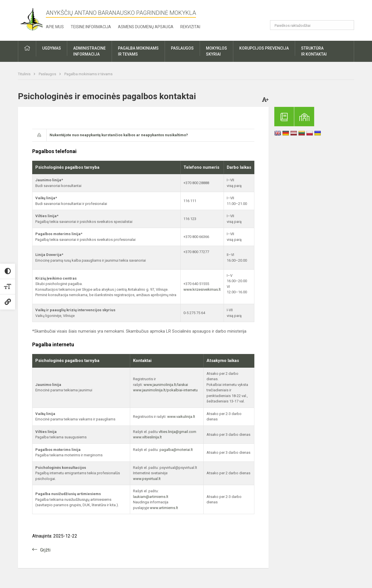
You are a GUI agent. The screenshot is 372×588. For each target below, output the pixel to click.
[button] (315, 12)
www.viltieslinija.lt (147, 437)
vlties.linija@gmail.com (177, 432)
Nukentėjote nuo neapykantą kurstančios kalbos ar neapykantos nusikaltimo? (119, 135)
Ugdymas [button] (52, 48)
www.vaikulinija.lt (181, 417)
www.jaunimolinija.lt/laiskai (166, 385)
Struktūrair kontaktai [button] (314, 51)
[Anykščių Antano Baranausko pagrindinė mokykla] (32, 19)
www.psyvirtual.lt (147, 479)
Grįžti (45, 550)
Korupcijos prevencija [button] (264, 48)
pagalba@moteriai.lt (176, 450)
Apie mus (55, 27)
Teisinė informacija (91, 27)
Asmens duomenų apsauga (146, 27)
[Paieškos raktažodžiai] (312, 25)
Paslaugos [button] (182, 48)
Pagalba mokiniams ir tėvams (88, 74)
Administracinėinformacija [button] (89, 51)
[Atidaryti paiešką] (348, 25)
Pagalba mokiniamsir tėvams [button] (138, 51)
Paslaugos (48, 74)
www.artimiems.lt (164, 508)
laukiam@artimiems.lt (151, 497)
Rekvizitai (190, 27)
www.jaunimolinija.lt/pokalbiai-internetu (165, 390)
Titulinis (25, 74)
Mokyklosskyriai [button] (216, 51)
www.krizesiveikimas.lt (202, 289)
